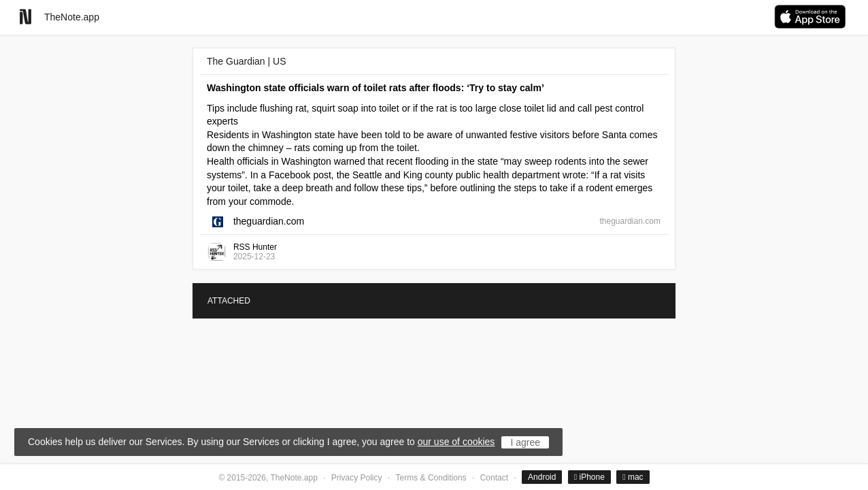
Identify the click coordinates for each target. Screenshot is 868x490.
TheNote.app (72, 17)
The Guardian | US (246, 61)
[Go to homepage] (26, 17)
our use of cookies (456, 442)
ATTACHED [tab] (229, 301)
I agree (525, 442)
